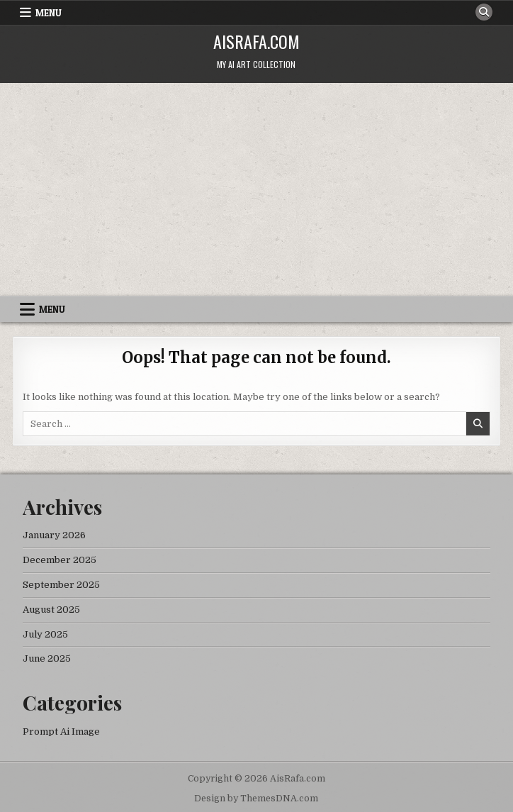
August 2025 (51, 610)
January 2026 (54, 535)
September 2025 (61, 585)
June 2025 (47, 658)
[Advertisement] (256, 189)
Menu (49, 13)
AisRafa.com (256, 41)
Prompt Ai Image (61, 732)
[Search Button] (484, 12)
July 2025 (45, 634)
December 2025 (60, 560)
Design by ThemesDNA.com (256, 799)
